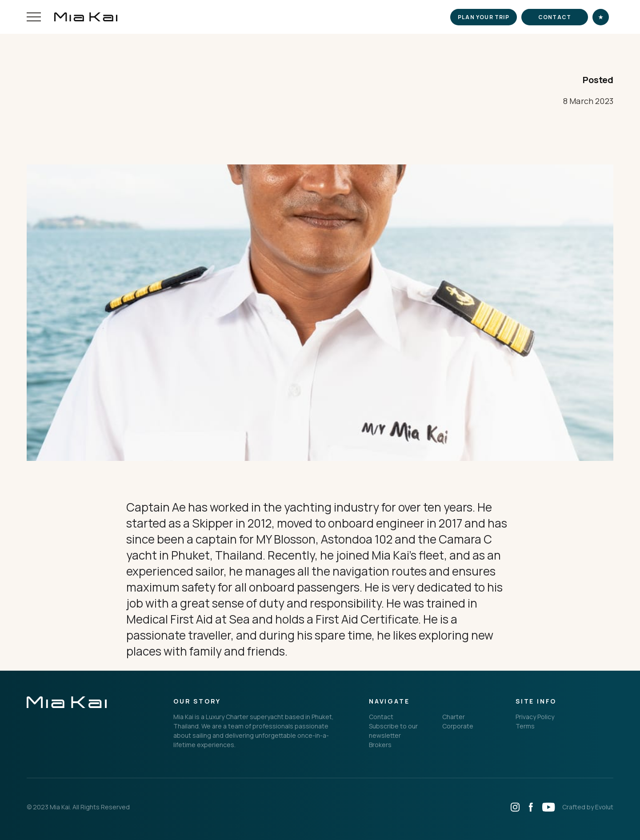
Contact (555, 17)
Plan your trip (484, 17)
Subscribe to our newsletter (393, 731)
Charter (454, 717)
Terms (525, 726)
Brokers (380, 745)
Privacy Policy (535, 717)
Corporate (458, 726)
